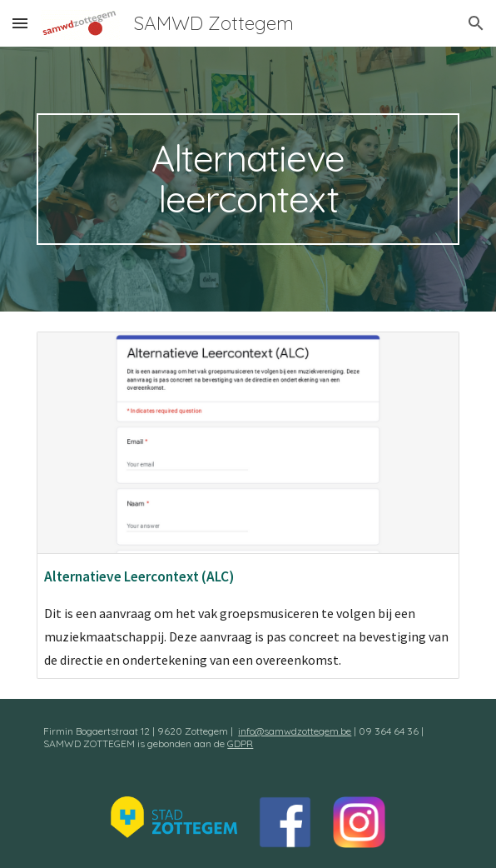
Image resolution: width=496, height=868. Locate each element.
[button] (20, 23)
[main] (248, 179)
